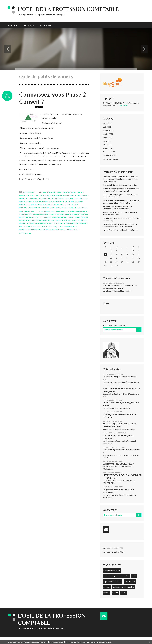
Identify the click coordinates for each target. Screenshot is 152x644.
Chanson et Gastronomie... (113, 185)
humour (107, 593)
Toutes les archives (111, 160)
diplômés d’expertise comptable (116, 576)
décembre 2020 (109, 152)
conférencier (64, 220)
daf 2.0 (123, 593)
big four (41, 208)
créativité (74, 224)
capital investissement (113, 581)
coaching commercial (57, 214)
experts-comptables (112, 570)
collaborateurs (47, 217)
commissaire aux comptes (64, 217)
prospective (35, 211)
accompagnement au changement (70, 192)
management (83, 211)
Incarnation (132, 185)
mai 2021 (107, 141)
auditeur (41, 205)
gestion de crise (57, 211)
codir (38, 217)
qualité (22, 214)
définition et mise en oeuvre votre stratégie (50, 230)
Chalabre (116, 215)
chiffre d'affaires (71, 208)
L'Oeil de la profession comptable (68, 9)
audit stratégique (71, 211)
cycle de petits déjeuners (47, 227)
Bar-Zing (109, 221)
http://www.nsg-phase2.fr (32, 174)
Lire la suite (124, 106)
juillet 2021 (107, 138)
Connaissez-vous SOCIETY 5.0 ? (118, 464)
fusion (52, 195)
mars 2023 (107, 123)
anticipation (45, 211)
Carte (106, 304)
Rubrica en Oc (114, 197)
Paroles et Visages (130, 230)
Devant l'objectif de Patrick (120, 203)
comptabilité (130, 581)
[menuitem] (14, 25)
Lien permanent (27, 192)
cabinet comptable (53, 208)
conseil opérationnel (79, 220)
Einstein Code (109, 286)
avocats (48, 205)
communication (82, 217)
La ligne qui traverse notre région (116, 224)
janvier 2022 (108, 134)
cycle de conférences (28, 227)
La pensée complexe (111, 230)
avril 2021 (107, 145)
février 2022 (108, 130)
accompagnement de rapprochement (34, 195)
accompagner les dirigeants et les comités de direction (47, 198)
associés (71, 201)
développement (74, 230)
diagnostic (30, 214)
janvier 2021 (108, 148)
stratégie (59, 195)
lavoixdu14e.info (124, 209)
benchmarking (58, 205)
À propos (46, 25)
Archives (29, 25)
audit (37, 214)
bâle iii (115, 593)
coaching (44, 214)
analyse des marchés (33, 201)
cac (62, 208)
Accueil (13, 25)
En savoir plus (106, 642)
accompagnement (49, 192)
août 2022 (107, 127)
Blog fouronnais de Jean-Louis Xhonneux (120, 225)
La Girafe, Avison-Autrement (117, 191)
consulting (24, 224)
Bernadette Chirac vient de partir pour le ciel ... (122, 218)
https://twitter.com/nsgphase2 (34, 179)
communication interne (49, 220)
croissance (83, 224)
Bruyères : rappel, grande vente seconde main (121, 189)
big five (34, 208)
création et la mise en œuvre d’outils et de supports (49, 224)
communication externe (29, 220)
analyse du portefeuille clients (55, 201)
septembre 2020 (109, 155)
